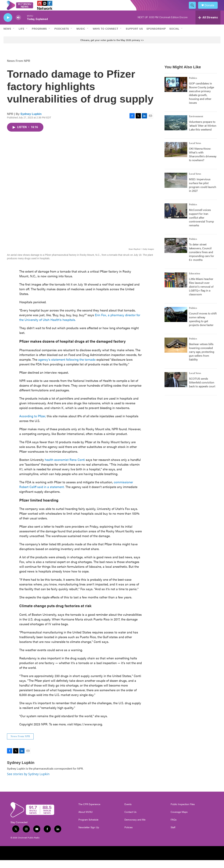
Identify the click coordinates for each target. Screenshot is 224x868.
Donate (212, 9)
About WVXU (85, 820)
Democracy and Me (135, 828)
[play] (8, 25)
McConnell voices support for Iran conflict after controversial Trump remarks (201, 225)
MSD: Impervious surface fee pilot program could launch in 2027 (203, 193)
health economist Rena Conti (65, 467)
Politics (193, 86)
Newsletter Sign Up (89, 835)
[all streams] (208, 25)
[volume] (18, 25)
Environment (196, 124)
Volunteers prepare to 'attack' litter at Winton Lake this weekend (203, 133)
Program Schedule (88, 828)
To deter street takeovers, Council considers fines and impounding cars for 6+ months (202, 260)
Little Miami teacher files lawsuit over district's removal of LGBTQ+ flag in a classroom (201, 294)
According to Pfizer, (33, 424)
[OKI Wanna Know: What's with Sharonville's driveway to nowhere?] (176, 157)
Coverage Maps (179, 820)
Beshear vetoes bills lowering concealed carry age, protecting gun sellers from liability (202, 360)
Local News (195, 151)
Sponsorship (156, 36)
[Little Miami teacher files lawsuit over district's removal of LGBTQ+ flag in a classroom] (176, 288)
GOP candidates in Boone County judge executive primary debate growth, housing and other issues (202, 101)
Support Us (134, 36)
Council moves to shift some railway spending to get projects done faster (203, 327)
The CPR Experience (89, 812)
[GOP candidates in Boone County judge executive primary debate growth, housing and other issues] (176, 92)
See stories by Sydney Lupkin (28, 782)
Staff (173, 835)
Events (128, 812)
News (7, 36)
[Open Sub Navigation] (14, 36)
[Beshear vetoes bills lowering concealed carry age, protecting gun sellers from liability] (176, 353)
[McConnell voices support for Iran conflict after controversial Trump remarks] (176, 219)
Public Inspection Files (183, 812)
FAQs (174, 828)
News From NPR (19, 69)
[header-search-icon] (194, 9)
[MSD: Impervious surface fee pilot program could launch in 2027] (176, 188)
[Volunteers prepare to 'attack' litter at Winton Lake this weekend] (176, 131)
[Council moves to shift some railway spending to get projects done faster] (176, 322)
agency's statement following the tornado (67, 367)
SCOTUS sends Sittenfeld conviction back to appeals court (202, 390)
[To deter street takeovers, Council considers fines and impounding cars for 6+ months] (176, 253)
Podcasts (62, 36)
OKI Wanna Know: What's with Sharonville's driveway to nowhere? (203, 162)
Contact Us (130, 820)
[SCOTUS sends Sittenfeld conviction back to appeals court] (176, 387)
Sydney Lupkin (31, 122)
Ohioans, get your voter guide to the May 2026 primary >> (112, 48)
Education (195, 282)
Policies (129, 835)
